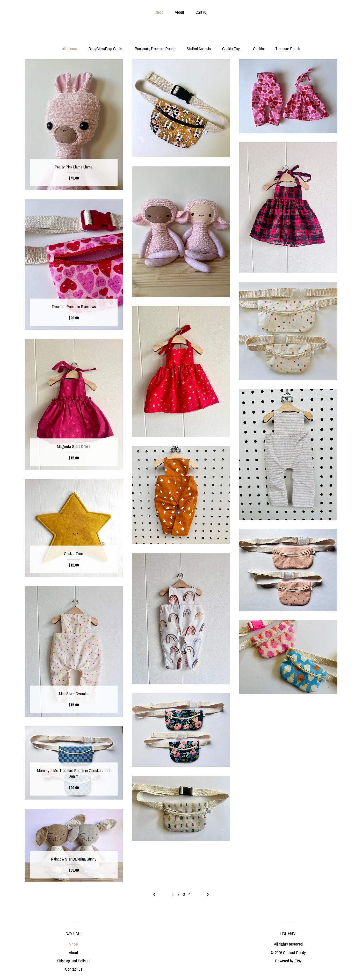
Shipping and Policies (74, 961)
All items (70, 49)
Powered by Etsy (288, 961)
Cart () (201, 12)
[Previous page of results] (155, 894)
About (179, 12)
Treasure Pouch (288, 49)
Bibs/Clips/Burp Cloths (106, 49)
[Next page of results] (208, 894)
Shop (159, 12)
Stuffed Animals (199, 49)
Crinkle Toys (232, 49)
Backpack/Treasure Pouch (155, 49)
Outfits (258, 49)
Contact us (74, 969)
